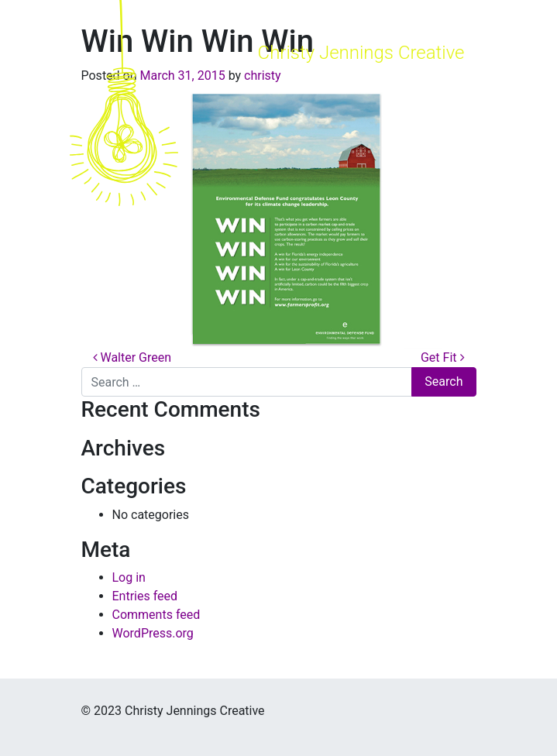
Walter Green (132, 357)
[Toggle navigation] (445, 103)
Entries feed (145, 596)
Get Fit (443, 357)
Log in (129, 577)
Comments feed (156, 615)
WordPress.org (153, 633)
